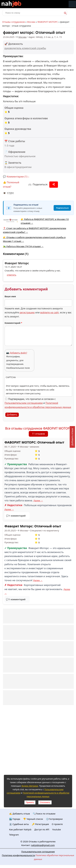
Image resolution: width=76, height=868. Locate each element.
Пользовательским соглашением (24, 403)
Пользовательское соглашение (38, 852)
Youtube (56, 829)
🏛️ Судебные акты (19, 824)
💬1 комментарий (16, 516)
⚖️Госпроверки (54, 819)
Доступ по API (42, 829)
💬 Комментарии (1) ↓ (16, 176)
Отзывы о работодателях (42, 841)
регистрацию (27, 312)
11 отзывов (38, 434)
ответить (12, 275)
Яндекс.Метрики (30, 786)
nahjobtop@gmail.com (43, 845)
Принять (30, 802)
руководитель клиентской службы (25, 48)
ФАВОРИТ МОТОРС (48, 22)
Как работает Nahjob (20, 829)
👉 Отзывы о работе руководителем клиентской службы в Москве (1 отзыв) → (34, 239)
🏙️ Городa (15, 819)
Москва (31, 22)
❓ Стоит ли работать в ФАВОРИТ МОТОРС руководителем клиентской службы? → (35, 230)
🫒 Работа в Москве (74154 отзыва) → (23, 246)
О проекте (57, 824)
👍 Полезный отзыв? (11, 184)
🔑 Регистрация (40, 824)
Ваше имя (10, 296)
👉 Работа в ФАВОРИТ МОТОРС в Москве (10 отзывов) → (45, 221)
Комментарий (13, 323)
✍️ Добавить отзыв (20, 814)
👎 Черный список (33, 819)
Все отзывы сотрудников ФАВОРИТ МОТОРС (38, 428)
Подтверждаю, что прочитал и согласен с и (38, 403)
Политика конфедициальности (18, 855)
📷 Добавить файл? (17, 353)
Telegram (14, 835)
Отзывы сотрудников (13, 22)
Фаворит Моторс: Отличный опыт (33, 526)
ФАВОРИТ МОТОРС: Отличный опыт (34, 442)
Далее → (38, 500)
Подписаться (62, 208)
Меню (72, 4)
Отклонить (45, 802)
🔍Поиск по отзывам (44, 814)
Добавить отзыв (72, 437)
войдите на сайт (50, 312)
